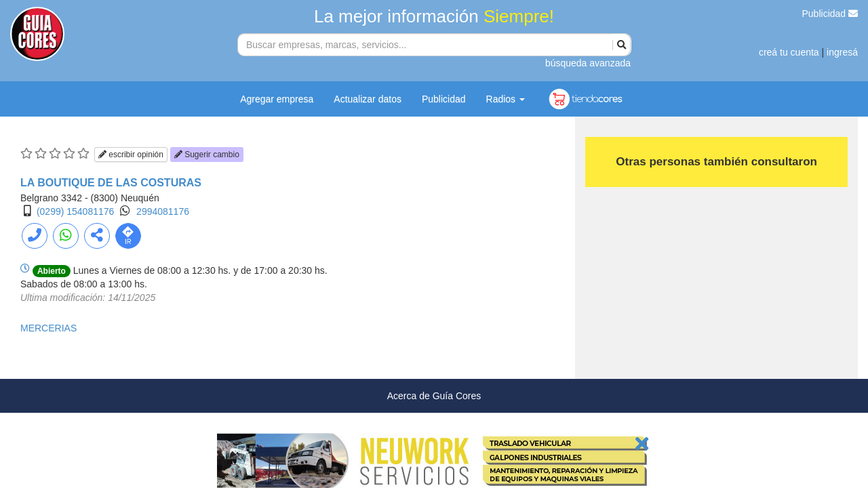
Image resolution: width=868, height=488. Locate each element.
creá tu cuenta (789, 52)
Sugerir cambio (207, 155)
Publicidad (830, 14)
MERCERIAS (48, 328)
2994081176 (163, 211)
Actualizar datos (368, 99)
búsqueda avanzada (588, 63)
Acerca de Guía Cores (434, 396)
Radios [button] (506, 99)
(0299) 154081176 (75, 211)
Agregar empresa (277, 99)
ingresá (842, 52)
